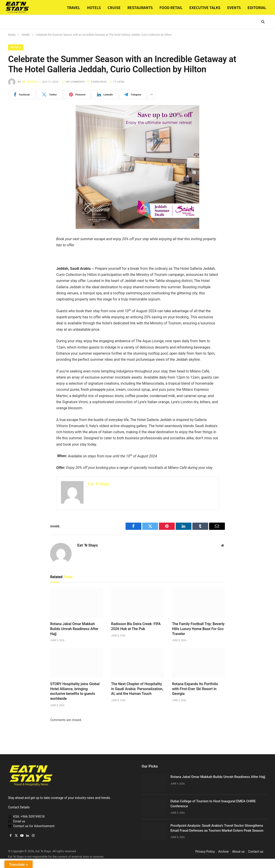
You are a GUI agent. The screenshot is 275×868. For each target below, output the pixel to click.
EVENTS (234, 7)
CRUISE (114, 7)
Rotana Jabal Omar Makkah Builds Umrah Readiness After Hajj (74, 629)
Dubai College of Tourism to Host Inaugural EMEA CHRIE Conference (213, 804)
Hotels (16, 47)
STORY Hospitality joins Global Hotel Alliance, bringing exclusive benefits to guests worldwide (75, 691)
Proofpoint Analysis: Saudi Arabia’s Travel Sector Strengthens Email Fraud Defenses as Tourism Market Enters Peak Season (217, 828)
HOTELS (94, 7)
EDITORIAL (257, 7)
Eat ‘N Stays (30, 82)
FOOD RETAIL (171, 7)
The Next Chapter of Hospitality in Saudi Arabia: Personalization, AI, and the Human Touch (137, 689)
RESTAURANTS (140, 7)
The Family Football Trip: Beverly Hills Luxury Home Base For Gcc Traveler (198, 629)
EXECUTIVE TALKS (205, 7)
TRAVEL (73, 7)
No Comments (73, 82)
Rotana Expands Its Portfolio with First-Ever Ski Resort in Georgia (195, 689)
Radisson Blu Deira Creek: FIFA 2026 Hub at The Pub (136, 626)
